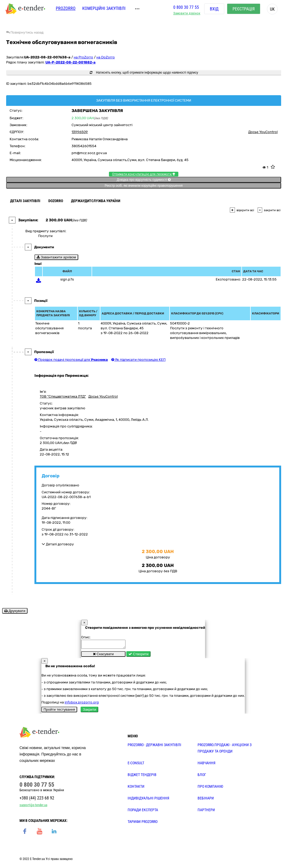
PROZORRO (66, 10)
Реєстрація (244, 11)
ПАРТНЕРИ (206, 811)
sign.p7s (67, 279)
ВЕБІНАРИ (206, 800)
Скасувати (103, 656)
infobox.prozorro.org (82, 704)
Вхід (214, 11)
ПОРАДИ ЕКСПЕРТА (143, 811)
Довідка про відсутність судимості (144, 180)
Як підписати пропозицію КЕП (138, 360)
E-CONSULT (136, 765)
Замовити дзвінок (187, 15)
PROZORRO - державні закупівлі (154, 746)
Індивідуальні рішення (148, 800)
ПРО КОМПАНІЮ (210, 788)
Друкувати (15, 611)
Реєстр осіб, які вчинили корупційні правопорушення (144, 186)
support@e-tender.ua (33, 807)
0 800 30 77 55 (186, 9)
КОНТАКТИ (136, 788)
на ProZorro (83, 57)
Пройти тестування (59, 711)
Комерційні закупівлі (104, 10)
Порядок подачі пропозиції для (71, 360)
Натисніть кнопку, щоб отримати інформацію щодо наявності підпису (144, 73)
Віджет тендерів (142, 776)
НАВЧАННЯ (207, 765)
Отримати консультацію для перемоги (144, 174)
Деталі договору (58, 544)
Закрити (89, 711)
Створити (138, 656)
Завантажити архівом (56, 257)
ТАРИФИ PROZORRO (143, 823)
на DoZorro (106, 57)
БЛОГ (202, 776)
